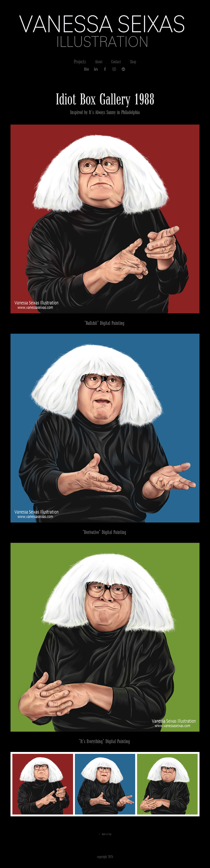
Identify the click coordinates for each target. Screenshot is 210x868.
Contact (116, 62)
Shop (133, 62)
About (99, 62)
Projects (80, 62)
